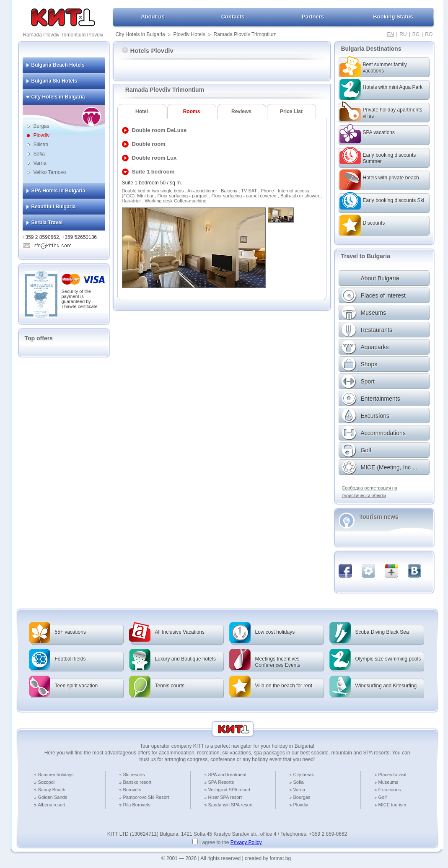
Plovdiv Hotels (189, 34)
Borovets (132, 790)
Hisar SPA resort (225, 797)
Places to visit (392, 775)
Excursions (390, 790)
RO (429, 34)
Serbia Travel (47, 223)
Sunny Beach (52, 790)
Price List (291, 111)
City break (304, 775)
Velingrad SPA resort (229, 790)
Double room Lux (154, 158)
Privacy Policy (246, 842)
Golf (383, 797)
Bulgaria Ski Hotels (54, 81)
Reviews (241, 111)
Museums (388, 782)
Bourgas (302, 797)
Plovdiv (42, 135)
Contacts (233, 17)
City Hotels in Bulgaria (140, 34)
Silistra (41, 145)
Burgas (41, 126)
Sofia (39, 154)
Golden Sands (53, 797)
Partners (313, 17)
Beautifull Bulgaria (54, 207)
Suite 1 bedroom (153, 172)
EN (391, 34)
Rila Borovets (137, 805)
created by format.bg (268, 858)
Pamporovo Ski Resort (146, 797)
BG (416, 34)
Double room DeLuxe (159, 130)
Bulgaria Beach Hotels (58, 65)
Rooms (192, 111)
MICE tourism (392, 805)
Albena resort (52, 805)
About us (153, 17)
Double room (149, 144)
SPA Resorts (221, 782)
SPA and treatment (228, 775)
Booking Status (393, 17)
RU (403, 34)
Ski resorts (134, 775)
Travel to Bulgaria (366, 256)
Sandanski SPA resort (230, 805)
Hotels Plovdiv (148, 51)
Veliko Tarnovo (50, 172)
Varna (40, 163)
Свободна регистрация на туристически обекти (370, 492)
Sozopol (47, 782)
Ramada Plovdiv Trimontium (245, 34)
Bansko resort (137, 782)
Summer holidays (56, 775)
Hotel (142, 111)
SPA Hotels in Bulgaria (58, 191)
